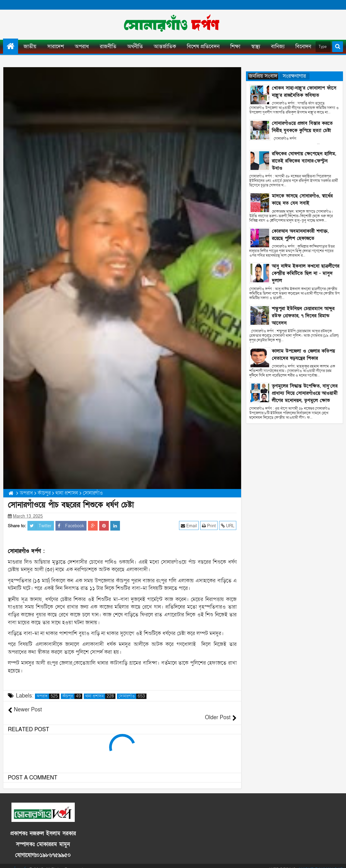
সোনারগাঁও (132, 696)
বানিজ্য (278, 47)
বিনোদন (303, 47)
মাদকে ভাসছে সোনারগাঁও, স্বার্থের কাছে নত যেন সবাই (302, 199)
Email (189, 526)
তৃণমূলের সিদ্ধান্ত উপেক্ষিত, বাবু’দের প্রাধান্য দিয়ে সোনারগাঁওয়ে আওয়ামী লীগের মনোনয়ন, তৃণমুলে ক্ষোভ (305, 393)
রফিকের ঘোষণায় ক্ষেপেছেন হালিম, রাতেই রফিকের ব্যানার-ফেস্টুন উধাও (304, 161)
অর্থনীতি (135, 47)
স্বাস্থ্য (256, 47)
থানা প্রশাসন (100, 696)
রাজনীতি (108, 47)
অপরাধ (82, 47)
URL (228, 526)
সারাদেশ (56, 47)
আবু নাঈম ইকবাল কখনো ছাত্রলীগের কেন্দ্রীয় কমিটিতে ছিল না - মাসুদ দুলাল (306, 273)
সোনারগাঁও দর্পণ (15, 862)
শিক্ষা (235, 47)
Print (209, 526)
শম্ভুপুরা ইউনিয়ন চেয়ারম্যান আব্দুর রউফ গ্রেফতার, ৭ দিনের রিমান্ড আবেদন (303, 316)
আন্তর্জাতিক (165, 47)
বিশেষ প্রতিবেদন (203, 47)
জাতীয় (30, 47)
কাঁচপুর (72, 696)
